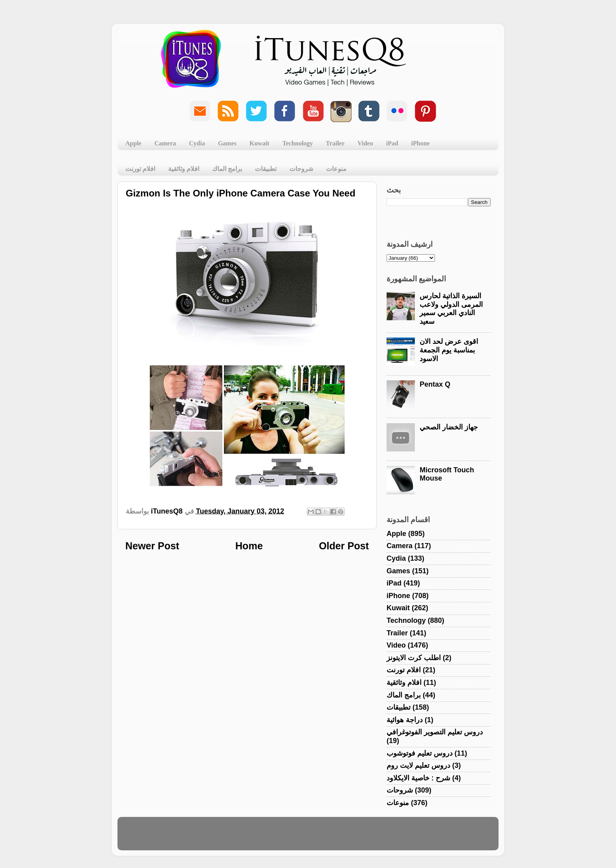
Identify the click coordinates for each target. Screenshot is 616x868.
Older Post (344, 546)
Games (227, 143)
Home (249, 546)
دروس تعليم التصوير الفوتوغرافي (435, 732)
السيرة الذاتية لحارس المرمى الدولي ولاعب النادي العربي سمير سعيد (451, 309)
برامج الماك (227, 169)
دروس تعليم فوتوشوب (420, 753)
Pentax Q (435, 384)
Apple (133, 143)
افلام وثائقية (184, 169)
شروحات (301, 169)
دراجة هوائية (405, 720)
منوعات (336, 169)
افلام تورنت (140, 169)
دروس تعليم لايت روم (418, 765)
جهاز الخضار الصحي (449, 427)
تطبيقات (266, 169)
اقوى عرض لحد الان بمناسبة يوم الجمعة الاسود (449, 350)
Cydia (197, 143)
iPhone (421, 143)
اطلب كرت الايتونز (414, 658)
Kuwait (259, 143)
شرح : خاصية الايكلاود (418, 778)
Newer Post (152, 546)
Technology (298, 143)
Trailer (335, 143)
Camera (165, 143)
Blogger (346, 837)
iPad (392, 143)
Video (365, 143)
